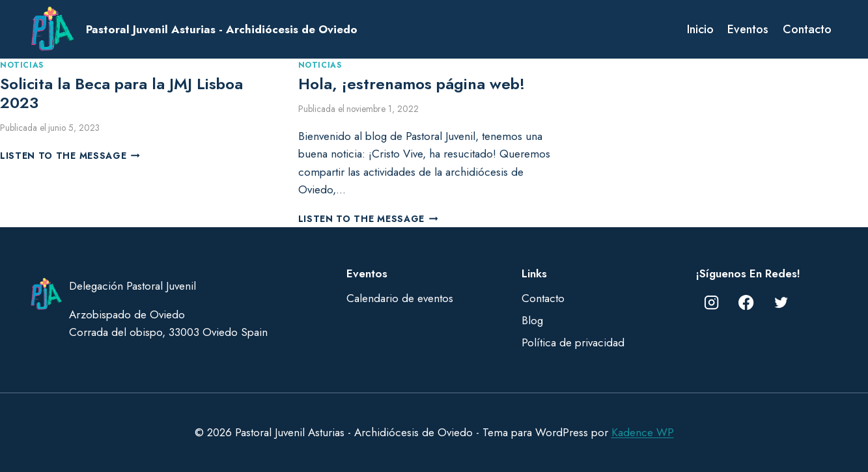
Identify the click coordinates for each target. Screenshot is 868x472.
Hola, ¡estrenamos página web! (412, 84)
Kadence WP (643, 432)
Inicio (700, 29)
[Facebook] (747, 302)
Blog (532, 320)
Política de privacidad (573, 342)
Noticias (22, 65)
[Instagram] (711, 302)
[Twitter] (781, 302)
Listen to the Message (70, 156)
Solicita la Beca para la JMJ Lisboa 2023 (121, 93)
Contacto (807, 29)
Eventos (748, 29)
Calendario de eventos (400, 298)
